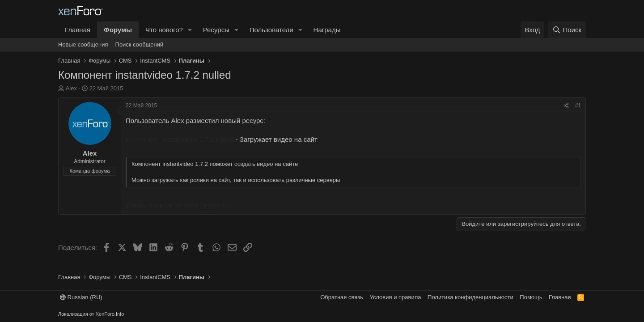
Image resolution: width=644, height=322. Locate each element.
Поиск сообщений (140, 44)
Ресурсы (216, 30)
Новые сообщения (83, 44)
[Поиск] (567, 30)
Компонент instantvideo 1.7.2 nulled (180, 139)
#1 (578, 106)
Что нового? (164, 30)
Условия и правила (396, 297)
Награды (327, 30)
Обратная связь (342, 297)
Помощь (531, 297)
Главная (78, 30)
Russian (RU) (81, 297)
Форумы (118, 30)
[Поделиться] (566, 106)
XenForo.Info (110, 314)
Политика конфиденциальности (470, 297)
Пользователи (271, 30)
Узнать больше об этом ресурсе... (178, 205)
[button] (190, 30)
